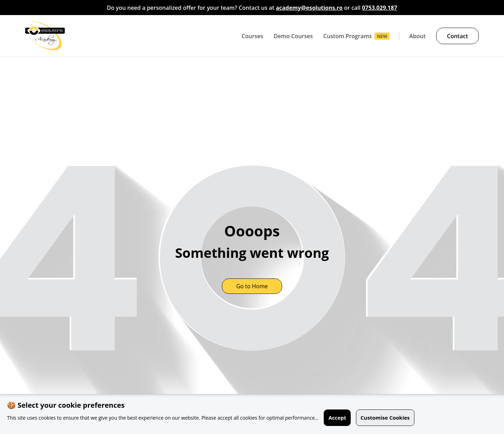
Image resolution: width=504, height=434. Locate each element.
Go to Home (252, 286)
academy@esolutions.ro (309, 8)
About (417, 36)
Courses (252, 36)
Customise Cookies (385, 418)
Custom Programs (348, 36)
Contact (457, 36)
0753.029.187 (380, 8)
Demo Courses (293, 36)
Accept (337, 418)
